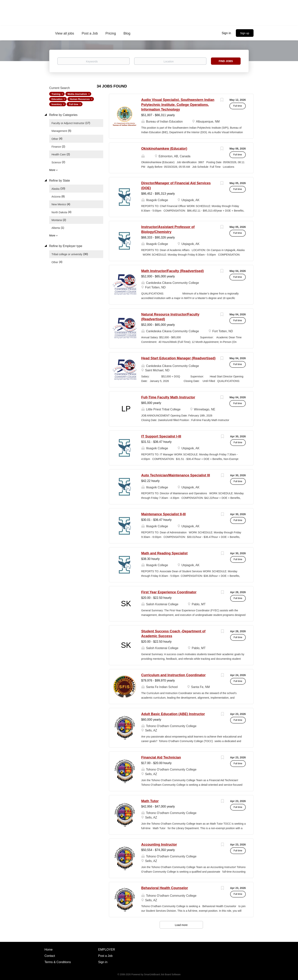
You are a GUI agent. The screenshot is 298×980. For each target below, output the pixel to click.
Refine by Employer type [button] (65, 246)
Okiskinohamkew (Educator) (164, 149)
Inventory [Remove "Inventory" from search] (57, 104)
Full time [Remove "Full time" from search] (74, 104)
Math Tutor (150, 801)
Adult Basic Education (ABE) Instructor (173, 714)
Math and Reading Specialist (164, 553)
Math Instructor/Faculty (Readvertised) (172, 271)
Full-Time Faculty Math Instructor (168, 397)
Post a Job (105, 956)
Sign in (226, 33)
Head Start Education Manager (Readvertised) (178, 358)
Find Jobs (226, 61)
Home (49, 950)
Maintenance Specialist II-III (163, 514)
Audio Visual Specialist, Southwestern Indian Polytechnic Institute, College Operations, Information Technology (178, 105)
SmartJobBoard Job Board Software (162, 974)
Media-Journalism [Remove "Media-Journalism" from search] (77, 94)
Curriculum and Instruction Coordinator (173, 675)
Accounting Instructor (159, 845)
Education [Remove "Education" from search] (57, 99)
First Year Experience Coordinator (169, 592)
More (52, 170)
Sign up (245, 33)
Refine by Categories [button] (63, 115)
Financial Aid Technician (161, 757)
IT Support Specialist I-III (161, 436)
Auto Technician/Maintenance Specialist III (176, 475)
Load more (181, 925)
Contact (50, 956)
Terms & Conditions (58, 962)
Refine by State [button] (59, 181)
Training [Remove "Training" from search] (56, 94)
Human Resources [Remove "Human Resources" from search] (80, 99)
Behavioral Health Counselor (165, 888)
